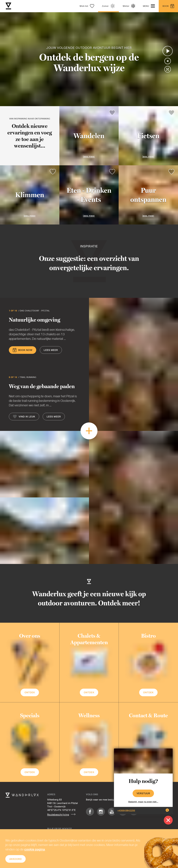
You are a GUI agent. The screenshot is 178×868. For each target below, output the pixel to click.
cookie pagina (35, 849)
